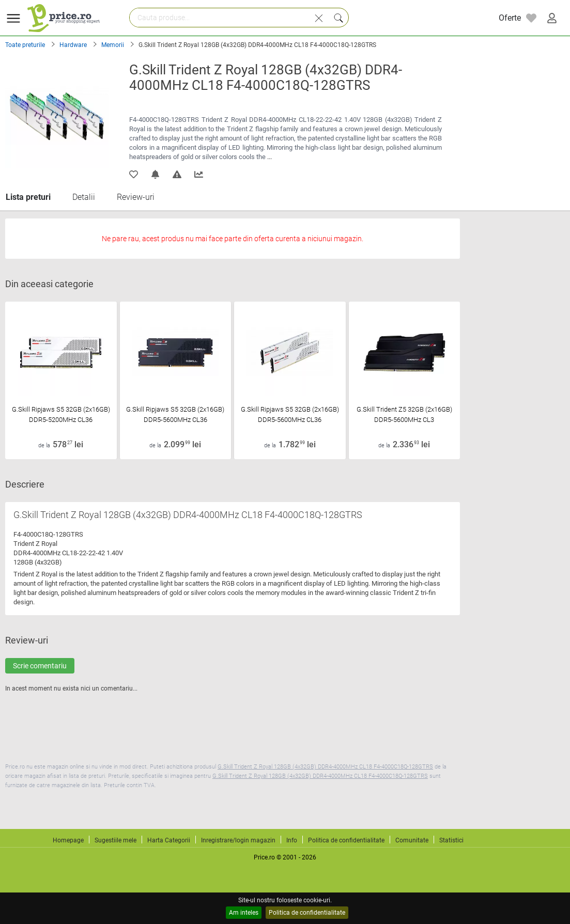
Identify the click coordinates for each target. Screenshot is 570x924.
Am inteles (244, 913)
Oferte (510, 18)
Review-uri (136, 197)
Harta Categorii (169, 840)
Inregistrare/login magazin (238, 840)
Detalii (84, 197)
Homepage (68, 840)
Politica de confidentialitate (307, 913)
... (269, 157)
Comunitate (412, 840)
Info (292, 840)
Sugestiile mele (115, 840)
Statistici (451, 840)
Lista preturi (28, 197)
